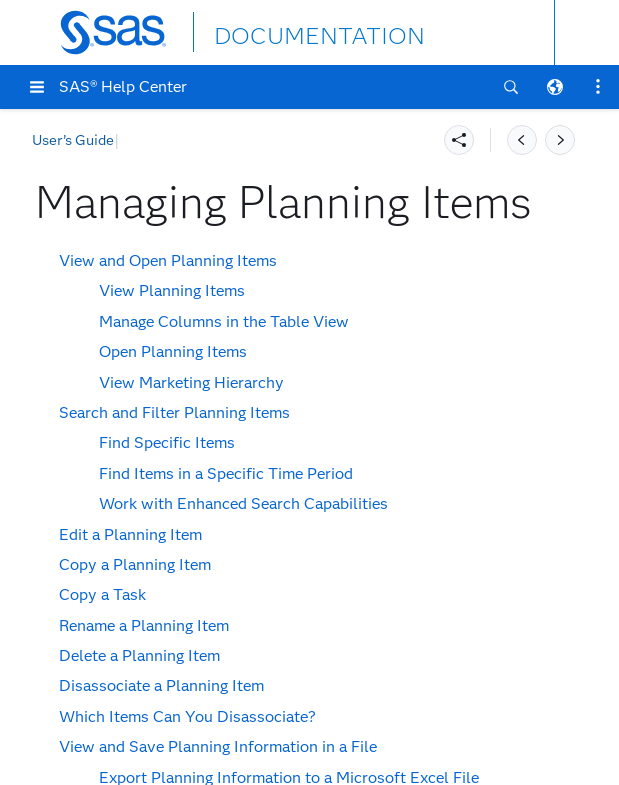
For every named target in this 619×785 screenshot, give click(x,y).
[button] (37, 87)
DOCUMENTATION (287, 31)
